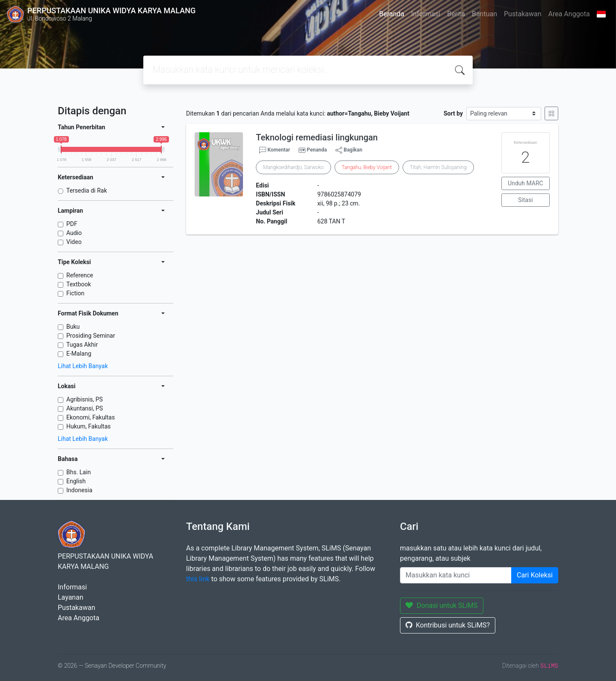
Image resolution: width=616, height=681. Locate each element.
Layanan (71, 597)
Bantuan (484, 14)
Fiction (75, 293)
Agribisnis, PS (84, 399)
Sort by (453, 113)
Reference (80, 275)
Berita (456, 14)
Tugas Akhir (82, 345)
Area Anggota (569, 14)
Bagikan (349, 150)
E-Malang (79, 354)
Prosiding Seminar (91, 336)
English (76, 481)
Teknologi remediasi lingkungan (317, 137)
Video (74, 242)
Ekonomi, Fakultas (90, 417)
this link (198, 579)
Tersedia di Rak (87, 190)
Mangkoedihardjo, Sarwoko (293, 167)
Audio (74, 233)
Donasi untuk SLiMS (442, 605)
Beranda (392, 14)
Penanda (317, 150)
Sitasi (526, 200)
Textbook (79, 284)
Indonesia (79, 490)
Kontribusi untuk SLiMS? (448, 625)
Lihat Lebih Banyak (83, 366)
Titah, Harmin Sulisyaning (438, 167)
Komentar (275, 150)
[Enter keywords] (456, 575)
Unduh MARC (526, 183)
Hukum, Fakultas (89, 426)
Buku (73, 327)
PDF (72, 224)
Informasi (426, 14)
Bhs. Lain (78, 472)
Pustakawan (523, 14)
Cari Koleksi (535, 575)
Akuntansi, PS (85, 408)
